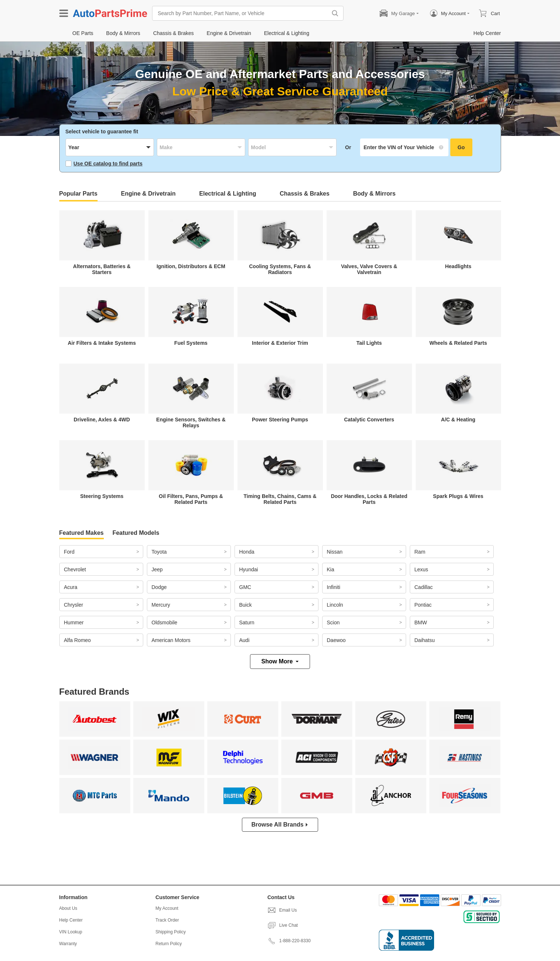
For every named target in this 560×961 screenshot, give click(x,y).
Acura (71, 587)
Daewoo (336, 640)
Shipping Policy (170, 932)
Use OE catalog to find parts (104, 164)
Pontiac (423, 605)
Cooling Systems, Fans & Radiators (280, 269)
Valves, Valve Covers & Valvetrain (369, 269)
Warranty (68, 944)
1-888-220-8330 (289, 941)
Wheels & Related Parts (458, 343)
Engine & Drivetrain (148, 194)
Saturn (247, 622)
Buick (246, 605)
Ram (420, 552)
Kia (331, 569)
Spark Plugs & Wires (458, 496)
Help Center (71, 920)
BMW (421, 622)
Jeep (157, 569)
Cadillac (424, 587)
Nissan (335, 552)
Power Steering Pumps (280, 420)
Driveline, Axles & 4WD (102, 420)
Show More (280, 661)
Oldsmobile (165, 622)
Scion (333, 622)
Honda (247, 552)
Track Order (167, 920)
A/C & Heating (458, 420)
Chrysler (74, 605)
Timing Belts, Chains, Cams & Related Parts (280, 499)
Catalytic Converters (369, 420)
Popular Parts (78, 194)
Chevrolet (75, 569)
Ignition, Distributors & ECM (191, 266)
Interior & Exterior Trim (280, 343)
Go (461, 147)
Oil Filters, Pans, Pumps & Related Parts (191, 499)
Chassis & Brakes (305, 194)
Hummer (74, 622)
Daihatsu (425, 640)
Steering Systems (102, 496)
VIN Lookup (71, 932)
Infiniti (334, 587)
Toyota (159, 552)
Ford (69, 552)
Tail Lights (369, 343)
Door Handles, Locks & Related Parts (369, 499)
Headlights (458, 266)
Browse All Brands (280, 825)
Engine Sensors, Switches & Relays (191, 422)
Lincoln (335, 605)
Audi (244, 640)
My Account (167, 908)
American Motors (171, 640)
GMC (245, 587)
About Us (68, 908)
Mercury (161, 605)
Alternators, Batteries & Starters (102, 269)
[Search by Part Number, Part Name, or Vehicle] (242, 13)
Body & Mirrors (374, 194)
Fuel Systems (191, 343)
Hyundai (249, 569)
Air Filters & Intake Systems (102, 343)
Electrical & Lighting (228, 194)
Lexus (421, 569)
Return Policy (168, 944)
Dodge (159, 587)
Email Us (282, 910)
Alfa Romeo (78, 640)
